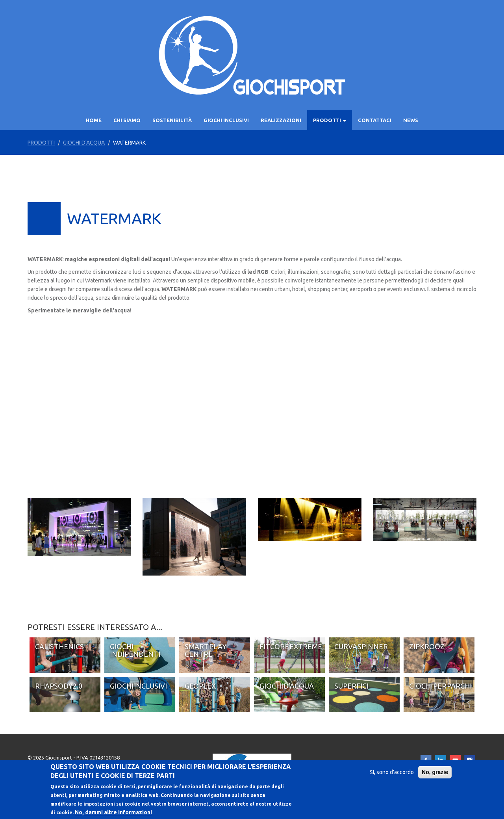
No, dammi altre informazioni (113, 812)
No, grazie (435, 772)
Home (94, 120)
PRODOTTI (330, 120)
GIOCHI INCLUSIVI (226, 120)
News (411, 120)
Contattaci (375, 120)
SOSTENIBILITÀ (172, 120)
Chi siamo (127, 120)
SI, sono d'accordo (392, 772)
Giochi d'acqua (84, 143)
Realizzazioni (281, 120)
